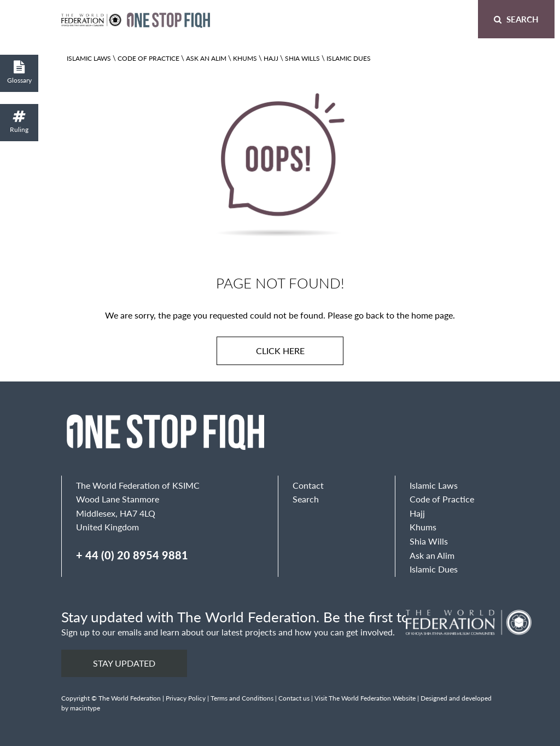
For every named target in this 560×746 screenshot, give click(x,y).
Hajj (271, 58)
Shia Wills (302, 58)
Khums (245, 58)
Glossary (19, 73)
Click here (280, 351)
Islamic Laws (89, 58)
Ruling (19, 122)
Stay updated (124, 663)
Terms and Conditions (242, 698)
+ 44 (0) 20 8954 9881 (132, 555)
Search (516, 19)
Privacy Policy (186, 698)
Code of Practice (148, 58)
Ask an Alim (206, 58)
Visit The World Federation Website (365, 698)
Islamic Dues (349, 58)
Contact (308, 485)
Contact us (294, 698)
